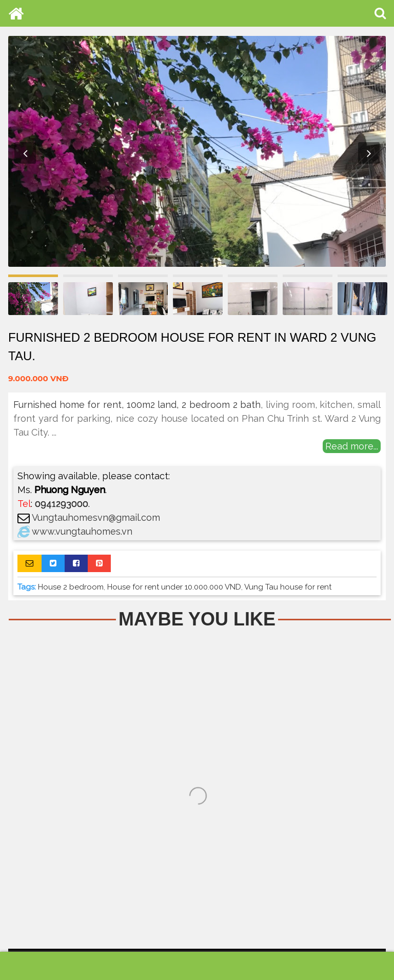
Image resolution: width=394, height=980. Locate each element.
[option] (197, 151)
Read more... (352, 446)
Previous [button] (25, 153)
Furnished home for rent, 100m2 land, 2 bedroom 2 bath (137, 405)
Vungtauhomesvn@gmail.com (96, 517)
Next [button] (369, 153)
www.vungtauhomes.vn (82, 531)
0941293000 (62, 504)
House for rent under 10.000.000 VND (174, 587)
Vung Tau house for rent (288, 587)
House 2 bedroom (71, 587)
